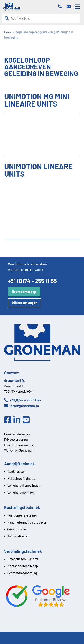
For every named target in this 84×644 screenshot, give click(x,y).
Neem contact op (24, 292)
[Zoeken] (8, 18)
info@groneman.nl (22, 406)
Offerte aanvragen (25, 303)
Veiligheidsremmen (21, 492)
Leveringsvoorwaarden (20, 445)
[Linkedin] (18, 420)
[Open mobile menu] (77, 7)
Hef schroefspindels (22, 478)
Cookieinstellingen (17, 434)
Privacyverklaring (16, 439)
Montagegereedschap (23, 566)
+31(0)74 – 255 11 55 (23, 400)
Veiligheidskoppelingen (24, 485)
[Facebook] (9, 420)
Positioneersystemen (23, 515)
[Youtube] (27, 420)
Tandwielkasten (18, 536)
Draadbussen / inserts (23, 559)
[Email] (70, 7)
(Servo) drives (17, 529)
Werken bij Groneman (19, 450)
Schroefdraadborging (22, 573)
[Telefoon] (61, 7)
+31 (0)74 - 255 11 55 (32, 281)
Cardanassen (16, 471)
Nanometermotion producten (28, 522)
